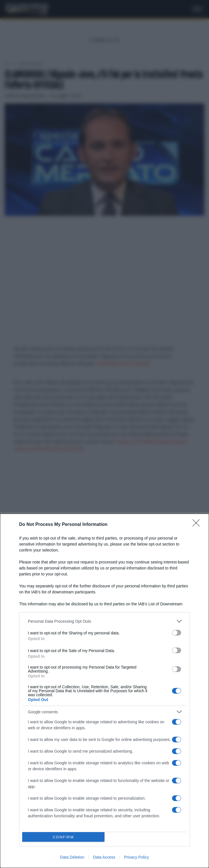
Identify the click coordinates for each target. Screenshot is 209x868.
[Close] (198, 525)
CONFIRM (63, 837)
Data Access (104, 857)
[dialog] (104, 691)
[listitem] (104, 621)
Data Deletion (72, 857)
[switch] (177, 633)
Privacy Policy (137, 857)
